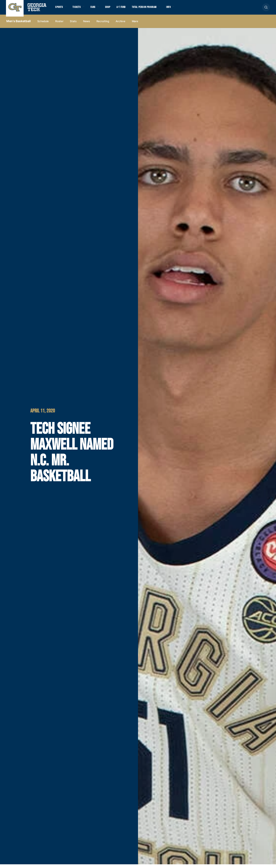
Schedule (43, 25)
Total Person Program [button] (159, 9)
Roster (59, 25)
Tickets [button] (81, 9)
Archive (120, 25)
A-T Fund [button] (132, 9)
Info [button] (189, 9)
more (135, 25)
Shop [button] (116, 9)
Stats (73, 25)
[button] (266, 9)
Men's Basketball (19, 25)
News (87, 25)
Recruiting (103, 25)
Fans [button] (99, 9)
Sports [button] (60, 9)
